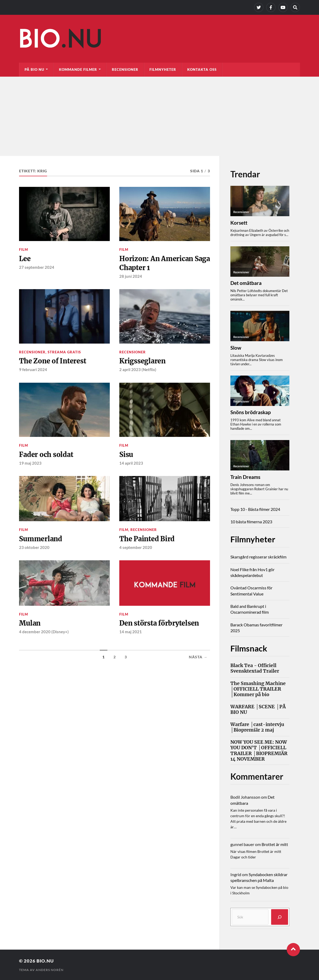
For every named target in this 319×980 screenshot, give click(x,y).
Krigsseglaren (143, 361)
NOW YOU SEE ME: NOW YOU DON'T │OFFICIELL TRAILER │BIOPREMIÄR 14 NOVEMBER (259, 751)
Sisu (126, 455)
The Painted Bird (147, 539)
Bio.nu (45, 961)
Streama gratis (64, 352)
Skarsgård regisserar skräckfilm (258, 557)
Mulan (30, 624)
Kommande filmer (78, 70)
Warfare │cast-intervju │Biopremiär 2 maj (257, 727)
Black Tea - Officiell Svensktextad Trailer (255, 668)
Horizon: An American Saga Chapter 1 (157, 263)
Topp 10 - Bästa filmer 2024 (255, 509)
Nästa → (198, 658)
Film (24, 249)
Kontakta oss (202, 70)
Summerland (41, 539)
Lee (25, 259)
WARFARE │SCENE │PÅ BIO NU (258, 709)
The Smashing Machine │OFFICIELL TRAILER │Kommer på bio (258, 689)
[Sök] (280, 917)
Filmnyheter (163, 70)
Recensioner (125, 70)
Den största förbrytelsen (160, 624)
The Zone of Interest (53, 361)
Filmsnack (250, 648)
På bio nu (34, 70)
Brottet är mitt (275, 844)
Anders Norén (50, 970)
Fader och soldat (46, 455)
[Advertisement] (159, 116)
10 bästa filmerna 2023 (251, 522)
